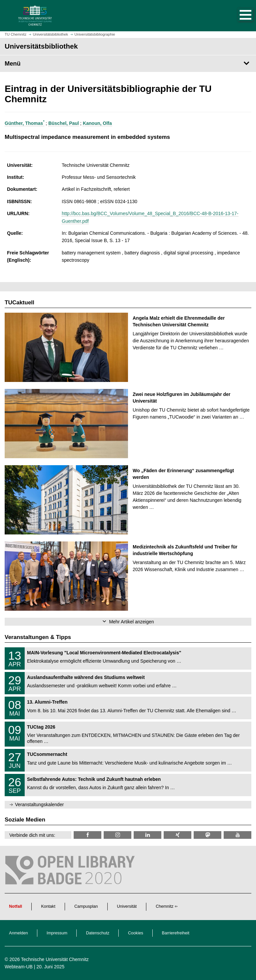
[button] (239, 16)
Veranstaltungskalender (39, 805)
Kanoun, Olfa (97, 123)
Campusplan (86, 906)
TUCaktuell (19, 303)
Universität (127, 906)
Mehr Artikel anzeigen (131, 622)
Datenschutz (98, 933)
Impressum (57, 933)
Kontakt (48, 906)
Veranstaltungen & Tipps (38, 637)
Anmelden (18, 933)
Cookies (136, 933)
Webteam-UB (19, 967)
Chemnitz (164, 906)
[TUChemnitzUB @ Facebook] (87, 835)
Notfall (15, 906)
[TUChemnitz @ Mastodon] (207, 835)
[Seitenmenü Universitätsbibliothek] (128, 64)
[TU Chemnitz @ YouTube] (237, 835)
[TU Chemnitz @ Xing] (177, 835)
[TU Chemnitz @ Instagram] (117, 835)
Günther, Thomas (24, 123)
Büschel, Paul (64, 123)
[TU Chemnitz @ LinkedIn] (147, 835)
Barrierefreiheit (176, 933)
